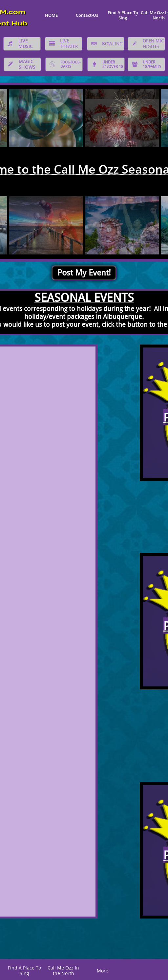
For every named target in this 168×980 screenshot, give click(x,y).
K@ (162, 967)
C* (142, 968)
